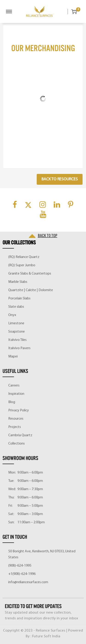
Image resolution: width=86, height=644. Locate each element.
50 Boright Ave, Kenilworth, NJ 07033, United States (42, 554)
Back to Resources (60, 179)
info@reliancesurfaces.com (28, 582)
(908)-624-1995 (20, 566)
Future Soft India (46, 636)
